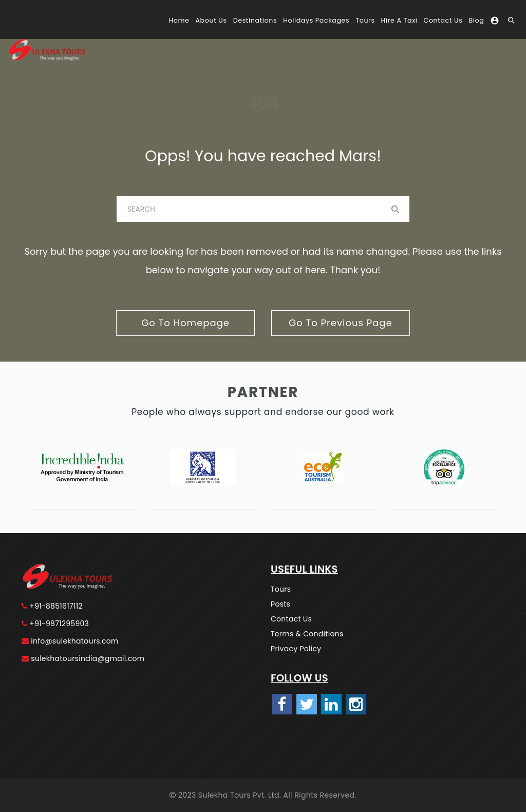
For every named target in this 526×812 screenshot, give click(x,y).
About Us (211, 20)
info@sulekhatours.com (70, 641)
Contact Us (443, 20)
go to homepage (185, 323)
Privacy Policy (296, 649)
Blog (476, 20)
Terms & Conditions (307, 634)
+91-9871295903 (55, 624)
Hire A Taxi (399, 20)
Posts (280, 604)
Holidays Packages (316, 20)
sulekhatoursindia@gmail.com (83, 658)
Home (179, 20)
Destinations (255, 20)
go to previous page (340, 323)
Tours (365, 20)
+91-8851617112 (52, 606)
